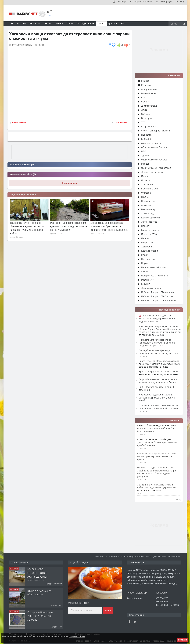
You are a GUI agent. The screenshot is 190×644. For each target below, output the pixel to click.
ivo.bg (178, 499)
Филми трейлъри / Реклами (156, 130)
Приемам (183, 640)
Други (144, 109)
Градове (112, 22)
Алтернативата (149, 88)
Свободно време (86, 22)
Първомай (147, 134)
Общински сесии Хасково (154, 159)
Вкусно (145, 196)
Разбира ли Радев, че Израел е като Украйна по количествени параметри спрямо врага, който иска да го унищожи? (157, 471)
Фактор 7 (146, 270)
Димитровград (149, 105)
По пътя (145, 179)
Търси (108, 609)
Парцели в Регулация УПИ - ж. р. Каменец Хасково (40, 615)
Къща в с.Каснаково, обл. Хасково (40, 592)
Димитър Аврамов (151, 287)
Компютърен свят (151, 217)
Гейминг (146, 283)
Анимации (147, 204)
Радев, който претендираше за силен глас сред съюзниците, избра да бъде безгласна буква (157, 427)
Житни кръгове (149, 221)
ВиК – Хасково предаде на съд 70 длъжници (156, 387)
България (146, 138)
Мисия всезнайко (150, 229)
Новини (59, 22)
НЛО (144, 150)
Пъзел (145, 175)
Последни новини (170, 309)
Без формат (147, 117)
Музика (145, 80)
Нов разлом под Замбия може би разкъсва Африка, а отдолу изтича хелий (157, 397)
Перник (145, 237)
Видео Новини (19, 122)
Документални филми (153, 171)
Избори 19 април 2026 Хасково (158, 291)
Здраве (145, 154)
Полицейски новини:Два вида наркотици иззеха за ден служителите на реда (159, 352)
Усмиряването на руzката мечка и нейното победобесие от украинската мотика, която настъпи (157, 487)
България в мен (149, 188)
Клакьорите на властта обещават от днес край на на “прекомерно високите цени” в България (157, 441)
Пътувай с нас (149, 258)
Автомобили (148, 246)
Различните (147, 279)
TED (143, 121)
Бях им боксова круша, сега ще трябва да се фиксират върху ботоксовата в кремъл (159, 456)
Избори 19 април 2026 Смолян (157, 295)
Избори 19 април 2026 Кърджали (159, 299)
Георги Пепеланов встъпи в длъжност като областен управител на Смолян (159, 380)
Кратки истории (150, 250)
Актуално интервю (151, 142)
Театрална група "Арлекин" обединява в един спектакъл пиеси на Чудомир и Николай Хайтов (67, 227)
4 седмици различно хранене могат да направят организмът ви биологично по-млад (159, 407)
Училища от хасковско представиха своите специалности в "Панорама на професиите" (28, 227)
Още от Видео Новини (23, 194)
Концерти (146, 84)
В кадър (145, 163)
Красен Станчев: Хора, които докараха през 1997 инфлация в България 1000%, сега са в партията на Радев (160, 363)
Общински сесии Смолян (154, 146)
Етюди (145, 254)
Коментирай (70, 182)
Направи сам (148, 200)
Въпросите (147, 241)
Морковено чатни (79, 602)
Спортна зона (148, 125)
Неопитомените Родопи (154, 266)
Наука (144, 262)
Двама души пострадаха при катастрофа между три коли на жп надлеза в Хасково (157, 317)
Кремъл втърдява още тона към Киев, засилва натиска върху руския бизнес (159, 372)
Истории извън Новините (154, 275)
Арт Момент (148, 183)
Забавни (146, 113)
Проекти (146, 225)
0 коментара (121, 122)
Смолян (145, 101)
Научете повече (77, 636)
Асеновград (147, 212)
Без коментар (148, 208)
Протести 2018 (149, 233)
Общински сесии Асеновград (156, 167)
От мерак (146, 192)
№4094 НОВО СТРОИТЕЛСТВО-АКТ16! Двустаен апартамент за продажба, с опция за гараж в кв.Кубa (40, 577)
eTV (143, 96)
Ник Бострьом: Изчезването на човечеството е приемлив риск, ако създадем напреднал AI (157, 342)
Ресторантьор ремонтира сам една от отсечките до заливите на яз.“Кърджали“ (109, 225)
